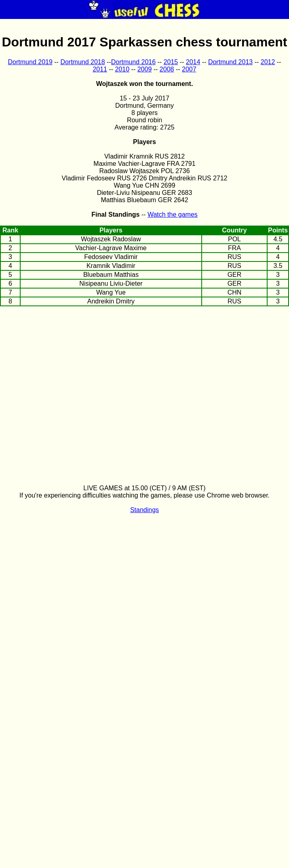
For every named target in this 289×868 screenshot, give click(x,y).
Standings (144, 510)
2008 (167, 69)
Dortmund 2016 (133, 62)
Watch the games (173, 214)
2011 (100, 69)
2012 (268, 62)
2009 (145, 69)
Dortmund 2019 (30, 62)
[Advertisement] (144, 370)
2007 (189, 69)
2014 (193, 62)
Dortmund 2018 (82, 62)
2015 (171, 62)
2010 (122, 69)
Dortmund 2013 (230, 62)
